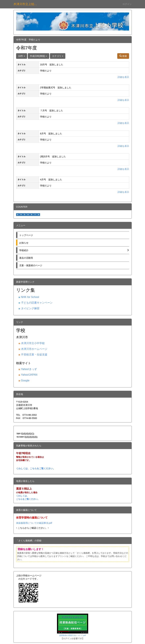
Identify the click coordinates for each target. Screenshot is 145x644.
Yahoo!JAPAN (29, 375)
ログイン (127, 4)
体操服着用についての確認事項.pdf (34, 523)
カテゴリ (58, 56)
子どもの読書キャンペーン (37, 303)
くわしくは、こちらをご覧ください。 (36, 468)
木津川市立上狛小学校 (27, 4)
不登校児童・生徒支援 (34, 355)
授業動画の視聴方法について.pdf (72, 635)
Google (25, 380)
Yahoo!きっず (29, 369)
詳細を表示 (123, 77)
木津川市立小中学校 (33, 343)
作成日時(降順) (39, 56)
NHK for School (30, 297)
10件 (22, 56)
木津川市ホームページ (34, 349)
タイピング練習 (30, 308)
